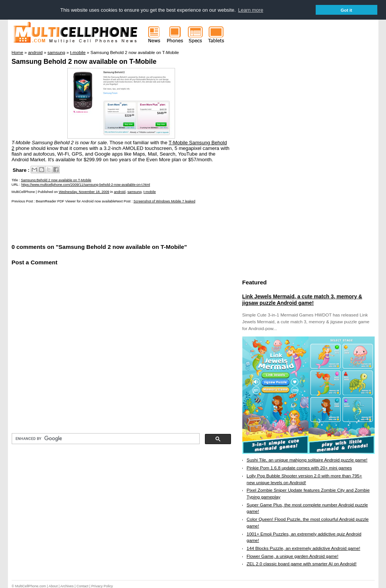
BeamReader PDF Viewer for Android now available (76, 201)
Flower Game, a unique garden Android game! (292, 556)
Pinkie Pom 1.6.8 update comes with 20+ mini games (299, 468)
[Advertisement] (100, 222)
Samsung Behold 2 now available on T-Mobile (84, 61)
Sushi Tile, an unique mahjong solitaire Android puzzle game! (307, 460)
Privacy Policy (102, 586)
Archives (67, 586)
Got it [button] (346, 10)
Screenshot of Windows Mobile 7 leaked (164, 201)
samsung (134, 192)
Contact (82, 586)
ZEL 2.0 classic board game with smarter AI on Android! (302, 564)
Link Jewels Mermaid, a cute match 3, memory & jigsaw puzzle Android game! (302, 299)
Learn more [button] (251, 10)
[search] (105, 438)
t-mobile (150, 192)
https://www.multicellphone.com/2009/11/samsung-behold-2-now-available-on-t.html (86, 184)
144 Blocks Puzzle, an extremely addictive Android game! (303, 548)
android (120, 192)
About (53, 586)
